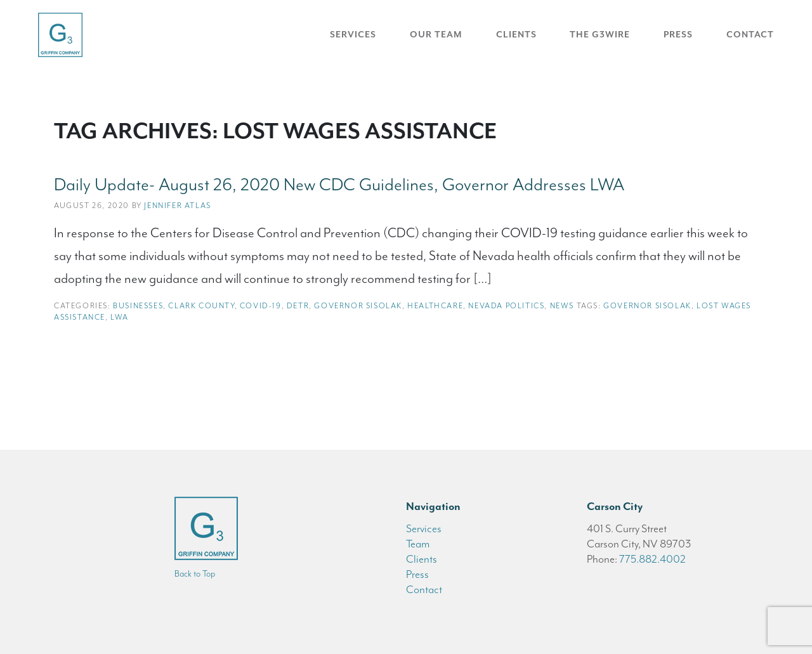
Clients (516, 35)
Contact (750, 35)
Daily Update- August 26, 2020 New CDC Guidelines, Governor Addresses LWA (339, 185)
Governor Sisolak (358, 306)
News (562, 306)
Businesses (138, 306)
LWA (120, 317)
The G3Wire (600, 35)
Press (678, 35)
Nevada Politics (506, 306)
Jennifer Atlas (177, 206)
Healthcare (435, 306)
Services (353, 35)
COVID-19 (261, 306)
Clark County (201, 306)
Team (418, 544)
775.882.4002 (652, 559)
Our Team (436, 35)
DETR (298, 306)
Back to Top (195, 574)
